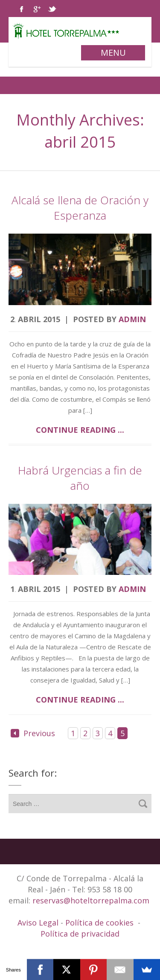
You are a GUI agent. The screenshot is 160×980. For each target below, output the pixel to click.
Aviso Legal (39, 923)
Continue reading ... (80, 430)
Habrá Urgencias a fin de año (80, 478)
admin (132, 319)
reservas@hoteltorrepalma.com (92, 900)
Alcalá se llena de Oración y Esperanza (80, 208)
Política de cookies (99, 923)
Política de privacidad (80, 934)
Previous (33, 733)
